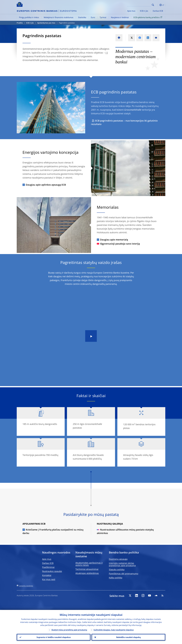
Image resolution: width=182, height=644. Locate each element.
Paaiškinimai (48, 567)
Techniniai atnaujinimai (87, 569)
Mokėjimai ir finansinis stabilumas (59, 17)
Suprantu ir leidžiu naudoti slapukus (54, 637)
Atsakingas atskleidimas (87, 573)
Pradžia (20, 23)
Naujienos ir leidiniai (120, 17)
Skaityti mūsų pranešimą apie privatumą (69, 630)
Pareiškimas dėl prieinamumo (124, 574)
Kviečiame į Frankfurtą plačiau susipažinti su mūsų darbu (53, 531)
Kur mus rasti (49, 579)
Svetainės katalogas (26, 586)
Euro (93, 17)
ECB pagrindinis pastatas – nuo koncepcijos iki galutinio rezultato (124, 122)
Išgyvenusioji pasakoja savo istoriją (118, 244)
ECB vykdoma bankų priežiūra (148, 17)
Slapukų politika (117, 569)
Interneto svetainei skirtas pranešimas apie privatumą (122, 564)
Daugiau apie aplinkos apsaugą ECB (46, 185)
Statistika (82, 17)
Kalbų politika (116, 578)
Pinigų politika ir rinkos (29, 17)
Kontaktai (47, 575)
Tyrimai (103, 17)
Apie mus (131, 11)
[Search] (139, 5)
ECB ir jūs (144, 11)
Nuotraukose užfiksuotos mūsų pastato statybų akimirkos (125, 531)
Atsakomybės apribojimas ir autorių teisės (89, 564)
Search (153, 5)
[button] (157, 5)
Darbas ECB (158, 11)
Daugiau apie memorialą (114, 240)
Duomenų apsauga (118, 559)
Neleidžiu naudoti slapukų (128, 637)
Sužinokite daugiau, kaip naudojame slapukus (114, 630)
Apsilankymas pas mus (46, 23)
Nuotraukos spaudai (52, 571)
